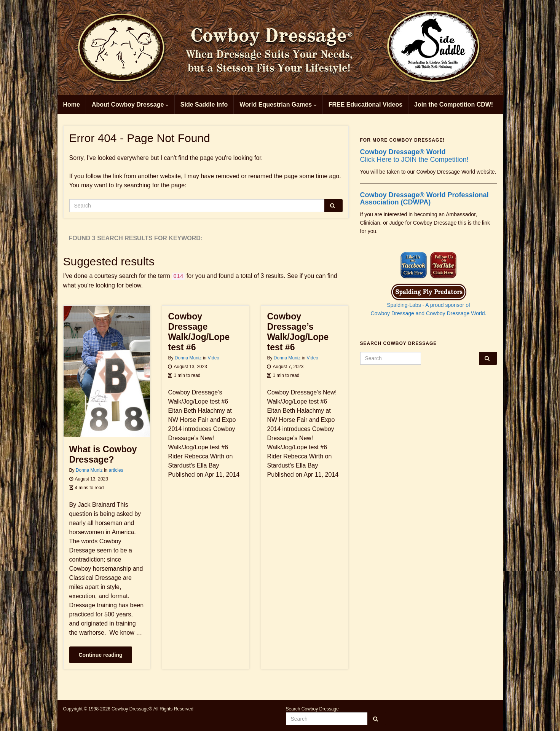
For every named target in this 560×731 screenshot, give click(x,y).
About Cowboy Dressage (130, 105)
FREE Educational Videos (365, 105)
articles (116, 470)
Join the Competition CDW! (454, 105)
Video (214, 358)
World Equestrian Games (278, 105)
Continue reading (101, 655)
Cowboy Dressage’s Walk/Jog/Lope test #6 (298, 332)
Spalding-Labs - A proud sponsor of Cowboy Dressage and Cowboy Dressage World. (429, 302)
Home (72, 105)
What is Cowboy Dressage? (103, 454)
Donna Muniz (89, 470)
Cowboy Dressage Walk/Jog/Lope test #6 (199, 332)
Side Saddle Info (204, 105)
